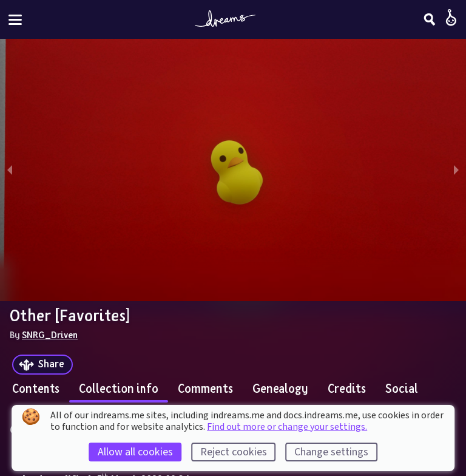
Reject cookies (234, 452)
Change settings (331, 452)
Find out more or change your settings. (287, 427)
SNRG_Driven (50, 335)
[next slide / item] (456, 170)
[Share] (42, 365)
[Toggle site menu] (15, 20)
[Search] (430, 19)
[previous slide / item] (10, 170)
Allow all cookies (135, 452)
